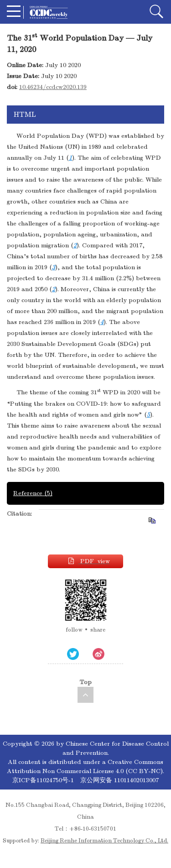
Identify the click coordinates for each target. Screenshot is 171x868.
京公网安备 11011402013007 (119, 780)
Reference (33, 493)
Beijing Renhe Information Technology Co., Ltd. (104, 841)
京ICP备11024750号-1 (44, 780)
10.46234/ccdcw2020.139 (53, 87)
